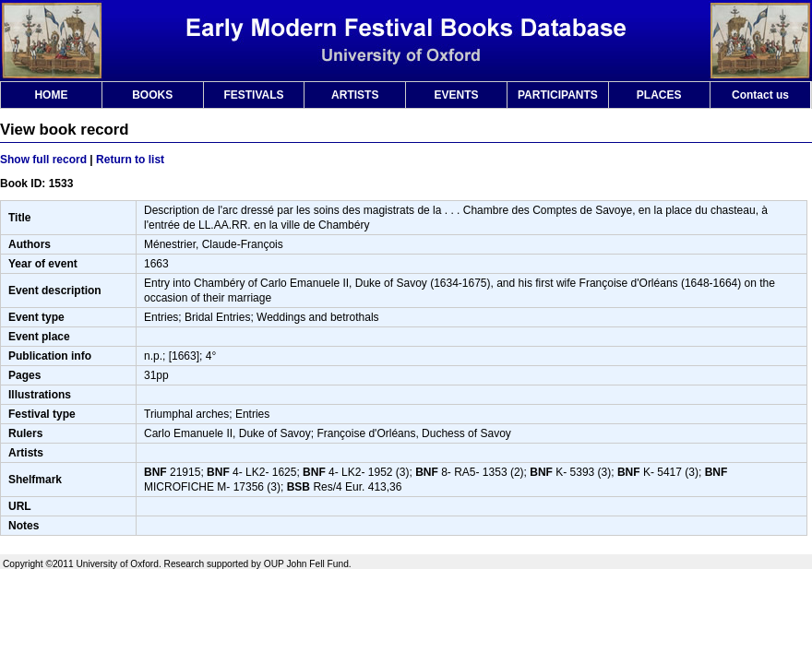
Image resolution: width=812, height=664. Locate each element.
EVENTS (457, 95)
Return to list (130, 160)
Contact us (760, 95)
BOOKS (152, 95)
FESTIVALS (253, 95)
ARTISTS (355, 95)
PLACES (659, 95)
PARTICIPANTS (558, 95)
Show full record (43, 160)
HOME (51, 95)
